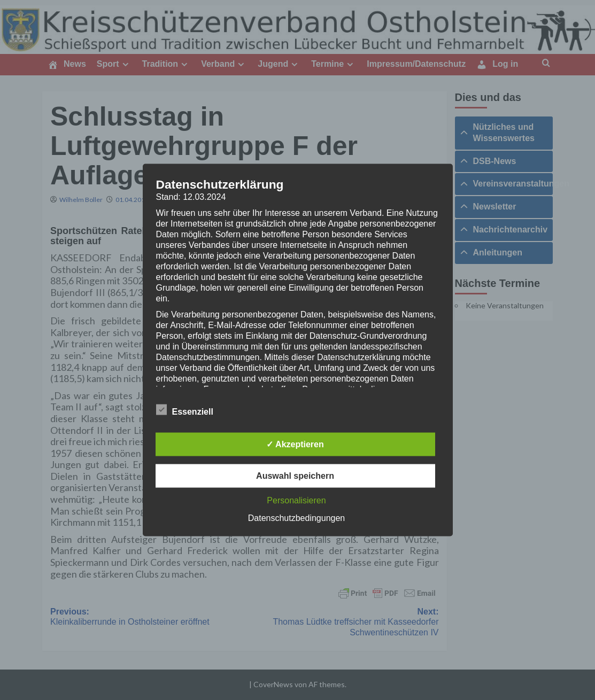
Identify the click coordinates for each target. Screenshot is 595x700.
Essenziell (185, 410)
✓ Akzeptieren (295, 444)
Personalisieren (296, 500)
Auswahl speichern (295, 476)
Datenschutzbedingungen (296, 518)
